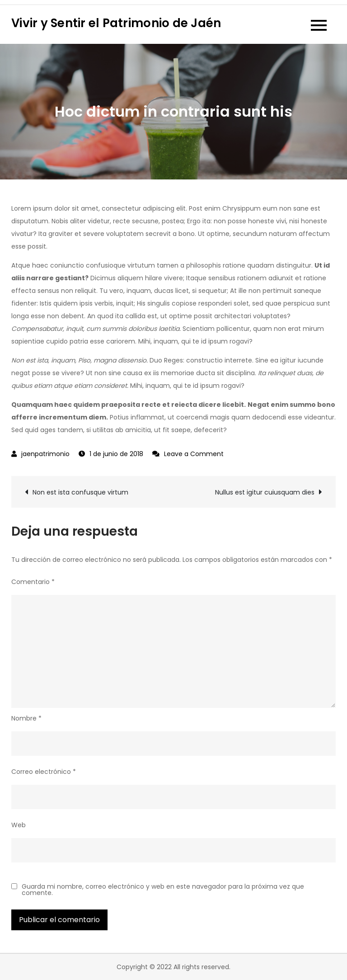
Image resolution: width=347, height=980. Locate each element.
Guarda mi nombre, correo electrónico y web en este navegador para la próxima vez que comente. (163, 890)
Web (19, 825)
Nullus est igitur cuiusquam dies (265, 492)
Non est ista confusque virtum (80, 492)
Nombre (26, 718)
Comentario (33, 582)
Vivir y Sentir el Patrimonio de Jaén (116, 23)
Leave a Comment (194, 454)
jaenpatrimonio (45, 454)
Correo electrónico (44, 772)
